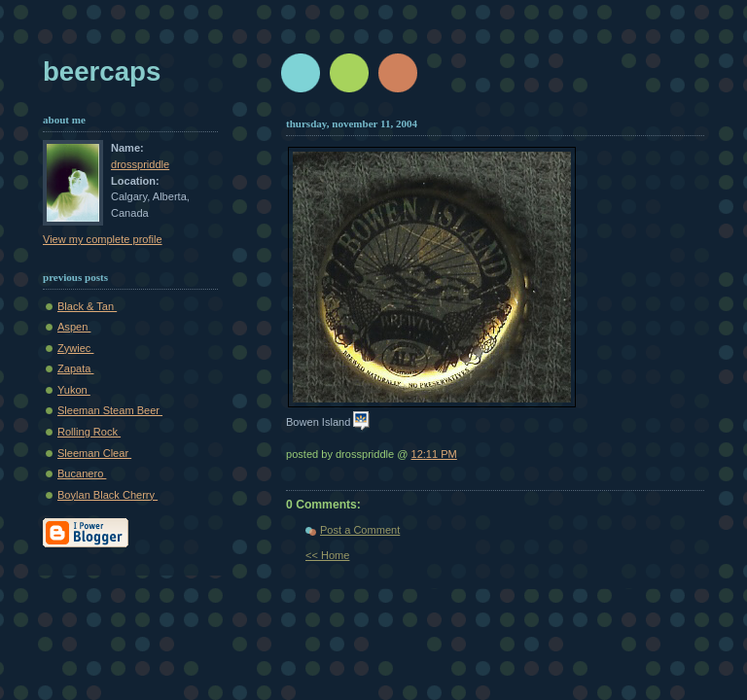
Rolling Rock (89, 432)
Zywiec (75, 348)
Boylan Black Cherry (107, 495)
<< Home (327, 555)
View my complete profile (103, 239)
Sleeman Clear (94, 453)
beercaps (102, 71)
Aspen (74, 327)
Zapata (75, 368)
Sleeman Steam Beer (110, 410)
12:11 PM (434, 454)
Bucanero (82, 473)
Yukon (74, 390)
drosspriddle (140, 164)
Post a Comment (360, 530)
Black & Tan (87, 306)
